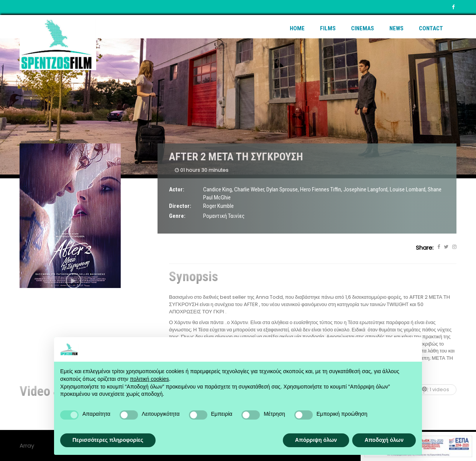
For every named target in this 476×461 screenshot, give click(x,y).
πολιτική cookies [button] (149, 379)
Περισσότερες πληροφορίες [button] (108, 440)
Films (328, 28)
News (396, 28)
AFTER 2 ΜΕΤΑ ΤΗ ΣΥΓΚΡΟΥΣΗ (236, 157)
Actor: (177, 189)
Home (297, 28)
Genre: (177, 216)
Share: (425, 248)
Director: (180, 206)
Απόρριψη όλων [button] (316, 440)
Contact (431, 28)
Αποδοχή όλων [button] (384, 440)
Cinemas (363, 28)
